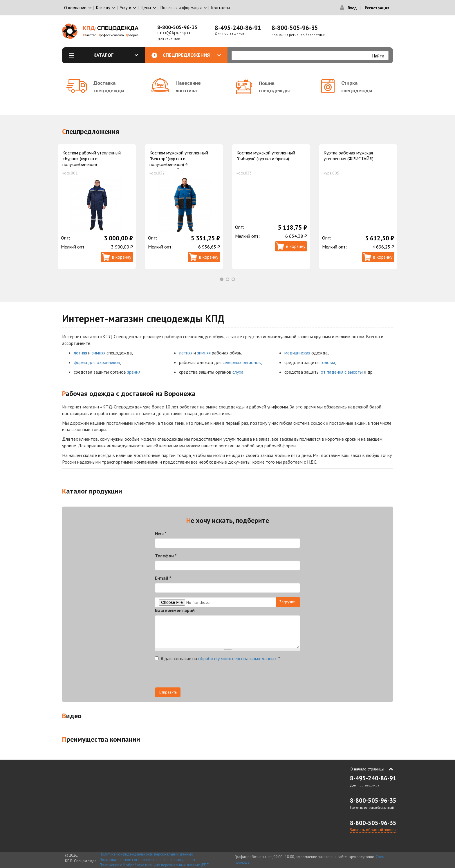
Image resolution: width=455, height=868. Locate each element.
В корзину (122, 257)
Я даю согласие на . (217, 658)
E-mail (163, 578)
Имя (161, 533)
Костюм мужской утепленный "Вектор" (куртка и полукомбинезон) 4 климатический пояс (179, 161)
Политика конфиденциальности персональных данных (146, 854)
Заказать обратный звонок (373, 830)
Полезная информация (181, 8)
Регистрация (377, 8)
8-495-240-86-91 (238, 28)
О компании (75, 8)
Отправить (168, 692)
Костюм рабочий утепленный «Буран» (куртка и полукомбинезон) (92, 158)
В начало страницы (367, 769)
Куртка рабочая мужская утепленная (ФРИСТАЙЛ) (349, 156)
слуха (238, 372)
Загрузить (288, 602)
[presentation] (199, 676)
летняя (80, 353)
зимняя (99, 353)
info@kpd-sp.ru (174, 32)
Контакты (221, 8)
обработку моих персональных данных (237, 658)
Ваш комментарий (175, 610)
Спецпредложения (192, 55)
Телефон (166, 556)
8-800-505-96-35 (177, 27)
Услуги (126, 8)
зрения (134, 372)
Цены (146, 8)
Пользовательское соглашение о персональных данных (147, 860)
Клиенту (103, 8)
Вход (352, 8)
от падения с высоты (342, 372)
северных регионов (242, 362)
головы (328, 362)
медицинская (297, 353)
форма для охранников (97, 362)
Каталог (116, 55)
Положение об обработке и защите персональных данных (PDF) (155, 865)
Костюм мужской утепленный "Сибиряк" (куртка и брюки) (266, 156)
